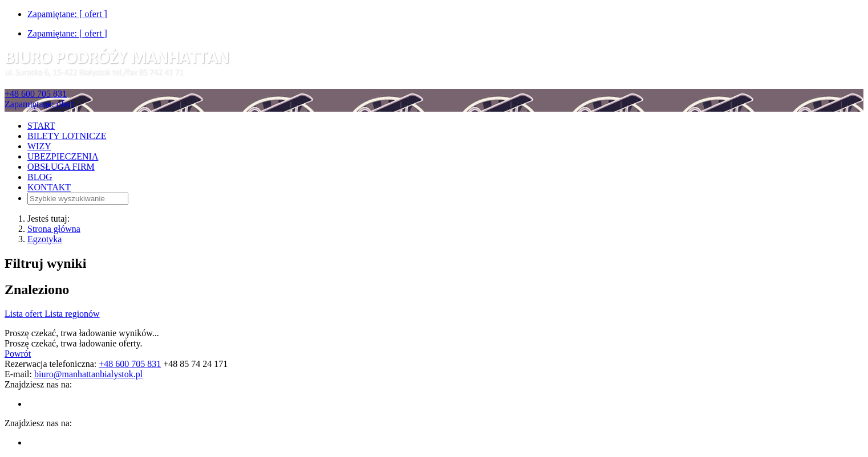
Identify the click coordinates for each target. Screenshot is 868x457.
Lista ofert (25, 314)
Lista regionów (72, 314)
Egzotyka (44, 239)
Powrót (18, 354)
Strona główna (54, 229)
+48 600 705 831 (36, 94)
